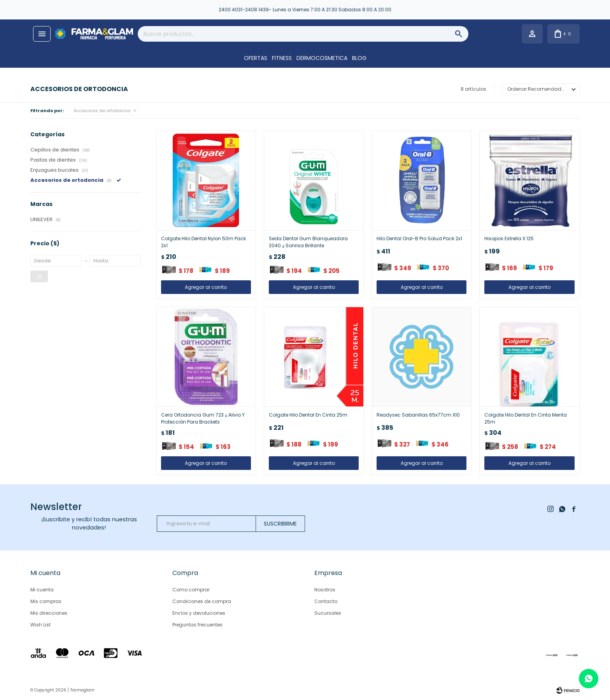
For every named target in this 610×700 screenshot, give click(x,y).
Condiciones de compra (202, 601)
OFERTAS (256, 58)
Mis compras (46, 601)
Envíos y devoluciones (199, 613)
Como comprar (191, 590)
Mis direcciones (49, 613)
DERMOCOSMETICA (322, 58)
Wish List (40, 625)
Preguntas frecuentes (197, 625)
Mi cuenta (42, 590)
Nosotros (325, 590)
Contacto (326, 601)
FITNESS (282, 58)
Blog (359, 58)
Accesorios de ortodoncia (102, 111)
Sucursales (328, 613)
